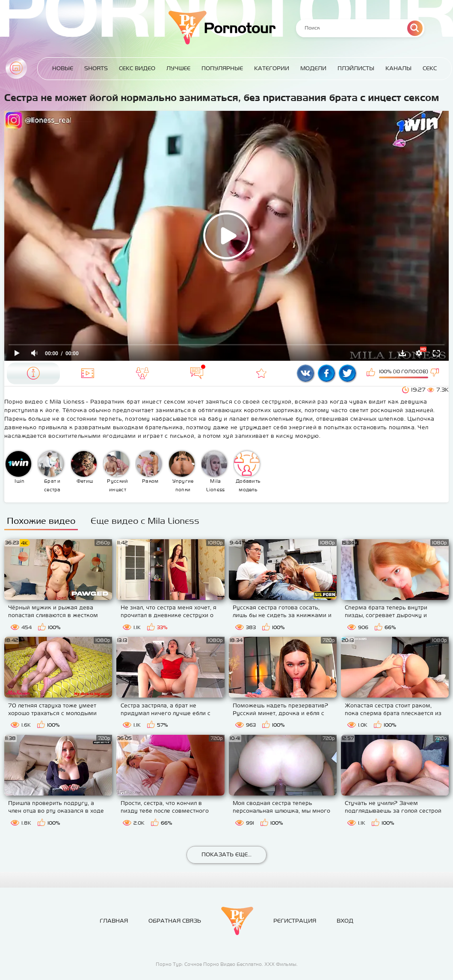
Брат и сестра (51, 472)
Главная (16, 68)
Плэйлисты (356, 68)
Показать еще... (226, 854)
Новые (63, 68)
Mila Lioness (214, 472)
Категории (272, 68)
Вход (345, 921)
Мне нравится (372, 373)
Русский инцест (116, 472)
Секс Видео (137, 68)
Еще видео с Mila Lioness (145, 521)
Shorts (96, 68)
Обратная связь (175, 921)
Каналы (398, 68)
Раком (149, 467)
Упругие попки (182, 472)
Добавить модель (247, 472)
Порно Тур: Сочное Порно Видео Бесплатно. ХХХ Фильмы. (227, 964)
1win (18, 467)
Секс (430, 68)
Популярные (222, 68)
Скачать (403, 353)
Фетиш (84, 467)
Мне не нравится (435, 373)
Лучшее (178, 68)
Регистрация (295, 921)
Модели (313, 68)
